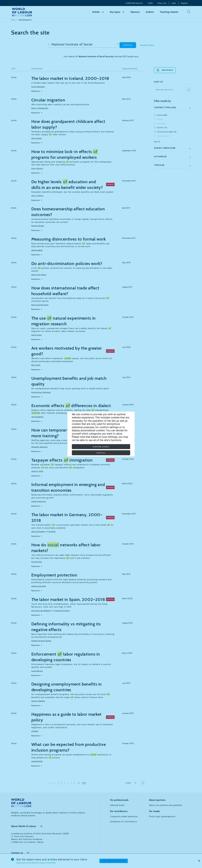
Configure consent (101, 447)
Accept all (101, 453)
